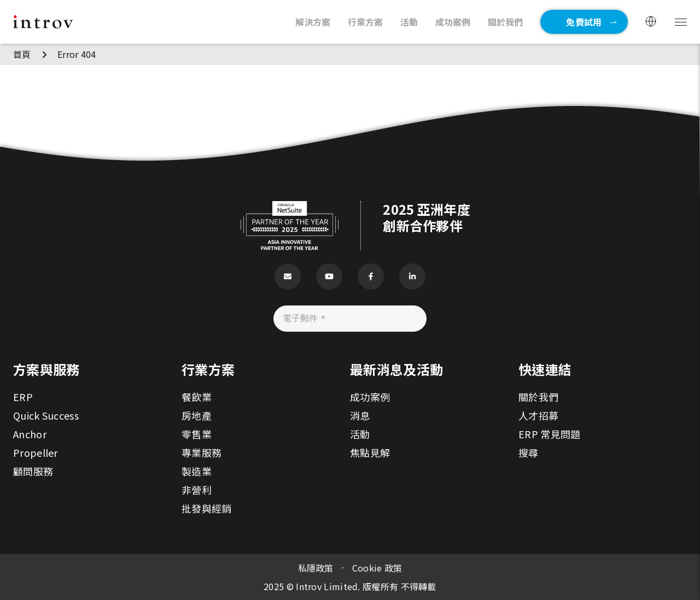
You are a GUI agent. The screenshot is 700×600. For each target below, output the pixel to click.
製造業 (197, 471)
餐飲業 (197, 397)
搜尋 (529, 452)
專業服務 (202, 452)
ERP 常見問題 (549, 434)
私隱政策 (316, 568)
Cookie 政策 (377, 568)
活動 (360, 434)
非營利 (197, 490)
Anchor (30, 434)
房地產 (197, 415)
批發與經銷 (207, 508)
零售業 (197, 434)
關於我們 (538, 397)
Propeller (36, 452)
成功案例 (370, 397)
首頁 (22, 54)
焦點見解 (370, 452)
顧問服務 (33, 471)
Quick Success (46, 415)
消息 (360, 415)
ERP (23, 397)
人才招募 (538, 415)
